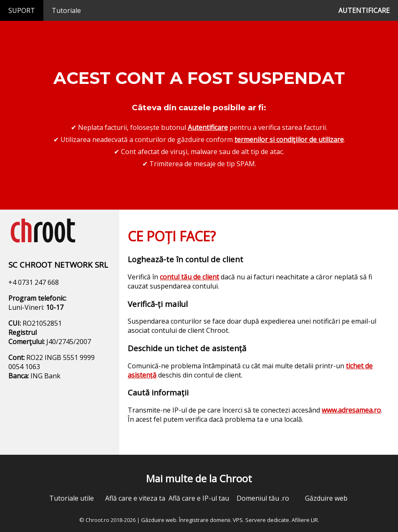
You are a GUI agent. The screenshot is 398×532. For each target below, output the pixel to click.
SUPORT (22, 10)
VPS (238, 520)
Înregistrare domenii (205, 520)
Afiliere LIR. (305, 520)
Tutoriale (66, 10)
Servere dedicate (267, 520)
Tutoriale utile (72, 498)
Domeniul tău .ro (263, 498)
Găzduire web (326, 498)
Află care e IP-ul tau (199, 498)
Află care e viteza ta (135, 498)
